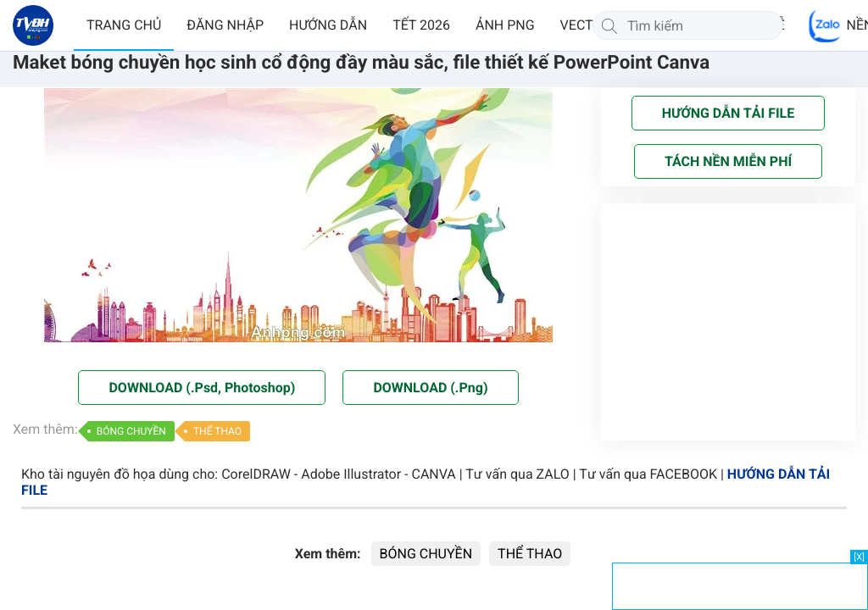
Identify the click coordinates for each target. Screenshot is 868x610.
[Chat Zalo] (826, 25)
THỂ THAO (217, 431)
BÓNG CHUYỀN (131, 431)
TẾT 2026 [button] (421, 25)
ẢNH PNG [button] (505, 25)
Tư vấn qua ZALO (517, 474)
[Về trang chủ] (33, 25)
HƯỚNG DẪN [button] (328, 25)
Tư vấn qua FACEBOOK (648, 474)
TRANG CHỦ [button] (124, 25)
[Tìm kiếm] (609, 25)
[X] (859, 557)
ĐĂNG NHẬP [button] (225, 25)
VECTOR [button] (586, 25)
